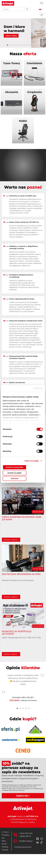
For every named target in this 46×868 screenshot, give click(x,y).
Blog (4, 841)
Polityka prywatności (23, 847)
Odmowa (14, 478)
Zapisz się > (23, 796)
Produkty (5, 835)
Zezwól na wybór (15, 473)
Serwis (4, 844)
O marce (5, 832)
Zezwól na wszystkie (15, 467)
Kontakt (5, 850)
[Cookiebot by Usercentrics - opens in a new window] (33, 389)
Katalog (5, 847)
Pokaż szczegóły (32, 461)
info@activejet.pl (26, 841)
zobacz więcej (11, 36)
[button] (2, 33)
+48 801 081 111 (25, 836)
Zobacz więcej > (11, 540)
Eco (3, 838)
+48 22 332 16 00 (26, 833)
